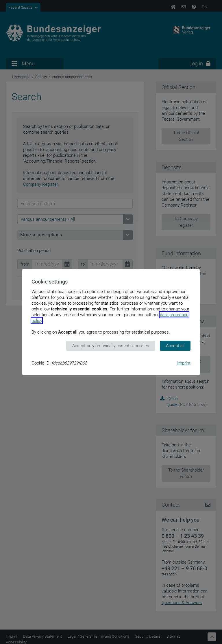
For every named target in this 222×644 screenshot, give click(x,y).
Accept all (175, 346)
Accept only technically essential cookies (111, 346)
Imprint (184, 363)
